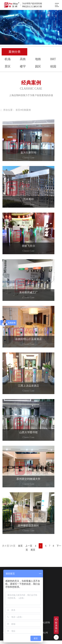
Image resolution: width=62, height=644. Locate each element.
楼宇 (23, 66)
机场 (8, 59)
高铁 (23, 59)
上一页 (29, 546)
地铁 (38, 59)
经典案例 (26, 110)
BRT (53, 59)
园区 (38, 66)
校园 (53, 66)
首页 (18, 110)
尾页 (33, 550)
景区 (8, 66)
